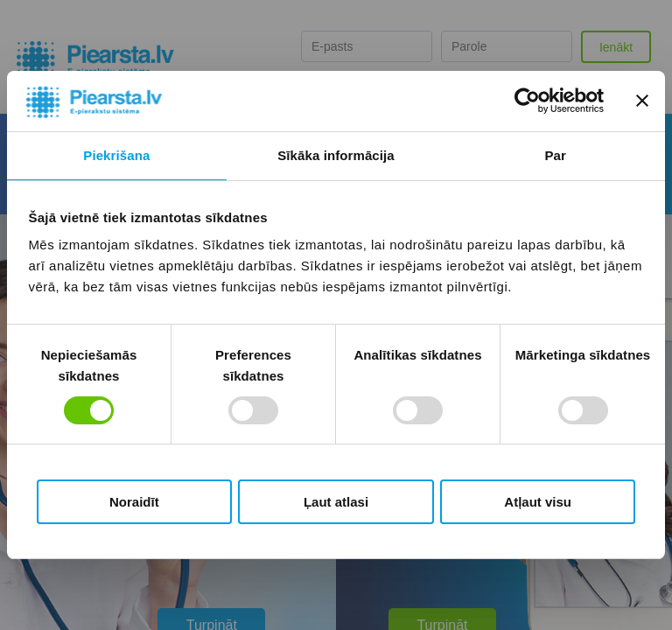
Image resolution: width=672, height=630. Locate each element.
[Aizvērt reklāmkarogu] (642, 101)
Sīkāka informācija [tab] (336, 155)
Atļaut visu (538, 502)
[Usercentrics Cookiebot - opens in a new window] (527, 101)
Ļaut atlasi (336, 502)
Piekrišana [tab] (116, 155)
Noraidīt (134, 502)
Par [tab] (555, 155)
